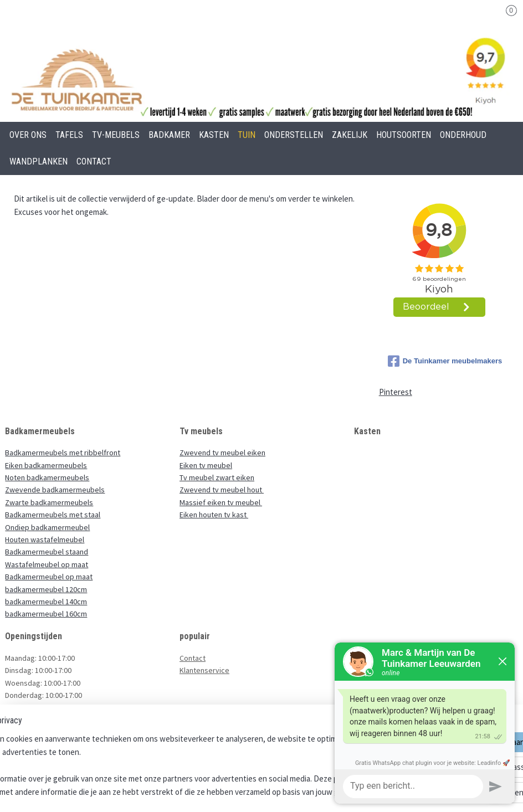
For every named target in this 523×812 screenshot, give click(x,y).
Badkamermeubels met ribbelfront (63, 453)
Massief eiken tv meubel (221, 502)
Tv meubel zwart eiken (217, 477)
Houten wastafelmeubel (45, 539)
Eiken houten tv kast (214, 515)
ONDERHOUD (463, 135)
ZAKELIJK (350, 135)
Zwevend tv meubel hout (222, 490)
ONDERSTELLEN (294, 135)
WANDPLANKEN (39, 161)
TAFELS (69, 135)
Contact (193, 658)
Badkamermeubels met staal (53, 515)
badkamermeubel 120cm (46, 589)
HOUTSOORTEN (404, 135)
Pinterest (396, 392)
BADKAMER (169, 135)
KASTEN (214, 135)
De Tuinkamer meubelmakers (445, 361)
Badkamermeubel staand (47, 552)
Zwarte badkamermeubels (49, 502)
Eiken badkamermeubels (46, 465)
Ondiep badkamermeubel (47, 527)
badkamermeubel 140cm (46, 602)
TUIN (247, 135)
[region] (188, 765)
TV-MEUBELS (116, 135)
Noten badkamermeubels (47, 477)
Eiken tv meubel (206, 465)
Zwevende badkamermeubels (55, 490)
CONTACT (94, 161)
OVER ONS (28, 135)
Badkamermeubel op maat (49, 577)
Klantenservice (204, 670)
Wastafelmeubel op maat (47, 564)
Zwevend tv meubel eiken (222, 453)
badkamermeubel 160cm (46, 614)
